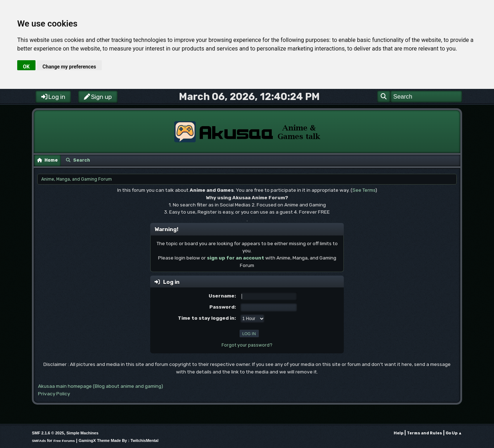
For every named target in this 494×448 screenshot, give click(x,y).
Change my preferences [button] (69, 67)
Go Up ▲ (454, 433)
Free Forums (64, 441)
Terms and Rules (424, 433)
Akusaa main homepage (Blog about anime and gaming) (101, 386)
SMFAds (39, 441)
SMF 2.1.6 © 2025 (48, 433)
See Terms (364, 190)
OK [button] (26, 67)
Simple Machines (82, 433)
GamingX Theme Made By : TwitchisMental (118, 440)
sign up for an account (236, 258)
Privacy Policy (54, 394)
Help (398, 433)
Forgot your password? (247, 345)
